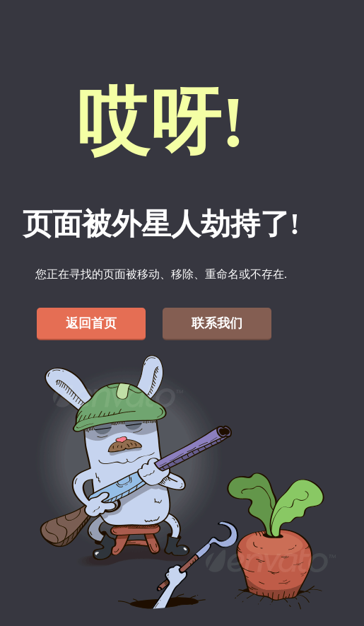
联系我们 (217, 323)
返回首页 (91, 323)
